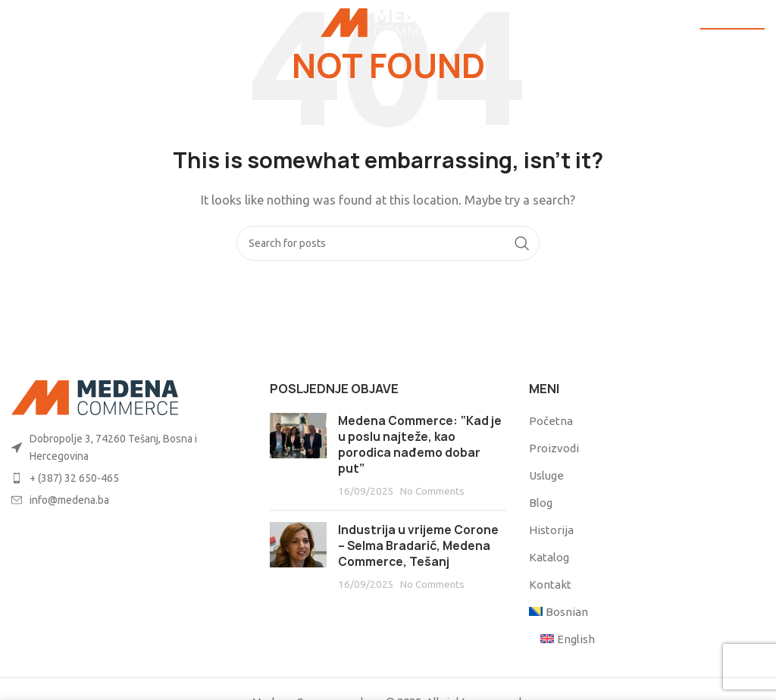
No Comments (432, 491)
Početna (551, 421)
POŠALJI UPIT (732, 22)
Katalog (549, 557)
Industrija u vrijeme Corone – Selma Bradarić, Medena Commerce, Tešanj (418, 546)
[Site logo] (388, 22)
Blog (541, 503)
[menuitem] (560, 612)
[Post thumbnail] (298, 456)
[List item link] (129, 447)
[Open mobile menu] (37, 23)
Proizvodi (554, 448)
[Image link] (95, 397)
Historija (551, 530)
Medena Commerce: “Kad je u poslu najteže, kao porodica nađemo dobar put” (420, 445)
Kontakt (550, 584)
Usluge (546, 475)
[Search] (388, 243)
